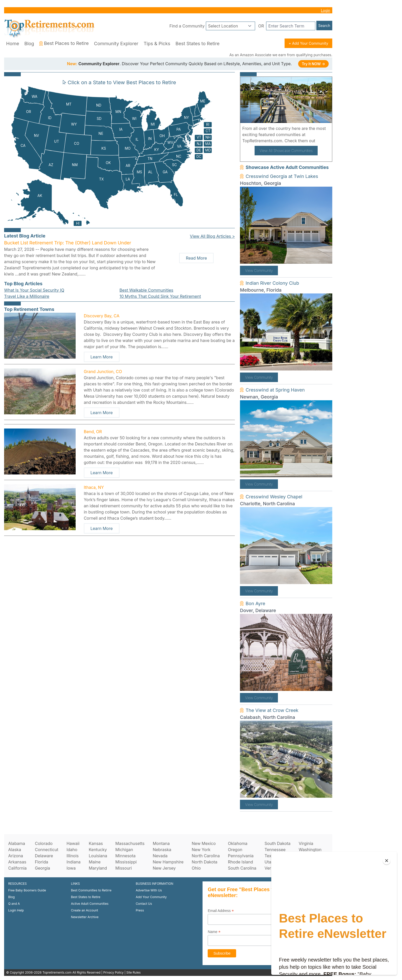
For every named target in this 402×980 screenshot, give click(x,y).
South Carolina (242, 868)
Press (140, 910)
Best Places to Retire (64, 43)
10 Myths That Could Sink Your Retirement (160, 296)
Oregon (235, 850)
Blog (29, 44)
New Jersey (164, 868)
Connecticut (47, 850)
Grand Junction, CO (103, 372)
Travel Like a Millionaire (27, 296)
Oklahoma (238, 843)
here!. (322, 141)
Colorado (44, 843)
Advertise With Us (149, 890)
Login (325, 10)
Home (13, 44)
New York (201, 850)
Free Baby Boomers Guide (27, 890)
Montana (161, 843)
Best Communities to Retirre (91, 890)
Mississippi (126, 862)
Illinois (72, 856)
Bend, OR (93, 432)
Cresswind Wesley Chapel (274, 497)
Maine (95, 862)
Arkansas (17, 862)
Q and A (14, 904)
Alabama (17, 843)
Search (324, 26)
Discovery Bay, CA (102, 316)
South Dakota (278, 843)
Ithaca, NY (94, 487)
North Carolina (206, 856)
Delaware (44, 856)
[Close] (387, 861)
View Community (259, 270)
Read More (196, 258)
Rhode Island (240, 862)
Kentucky (98, 850)
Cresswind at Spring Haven (275, 390)
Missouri (124, 868)
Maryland (98, 868)
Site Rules (134, 972)
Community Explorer (116, 44)
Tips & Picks (157, 44)
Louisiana (98, 856)
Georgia (42, 868)
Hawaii (73, 843)
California (17, 868)
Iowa (71, 868)
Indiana (73, 862)
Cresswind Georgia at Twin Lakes (282, 176)
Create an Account (85, 910)
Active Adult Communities (90, 904)
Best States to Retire (197, 44)
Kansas (96, 843)
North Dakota (205, 862)
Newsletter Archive (85, 917)
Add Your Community (151, 897)
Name (214, 932)
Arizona (16, 856)
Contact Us (144, 904)
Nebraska (162, 850)
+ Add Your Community (308, 43)
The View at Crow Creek (272, 710)
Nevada (160, 856)
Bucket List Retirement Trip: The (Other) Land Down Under (68, 243)
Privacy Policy (113, 972)
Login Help (16, 910)
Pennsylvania (241, 856)
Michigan (124, 850)
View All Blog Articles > (212, 236)
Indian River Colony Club (272, 283)
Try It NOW (313, 64)
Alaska (15, 850)
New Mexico (204, 843)
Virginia (306, 843)
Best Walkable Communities (146, 290)
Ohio (196, 868)
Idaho (72, 850)
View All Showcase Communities (286, 151)
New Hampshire (168, 862)
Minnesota (125, 856)
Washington (310, 850)
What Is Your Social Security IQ (34, 290)
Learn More (102, 357)
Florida (42, 862)
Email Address (221, 911)
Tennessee (275, 850)
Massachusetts (130, 843)
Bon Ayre (255, 603)
